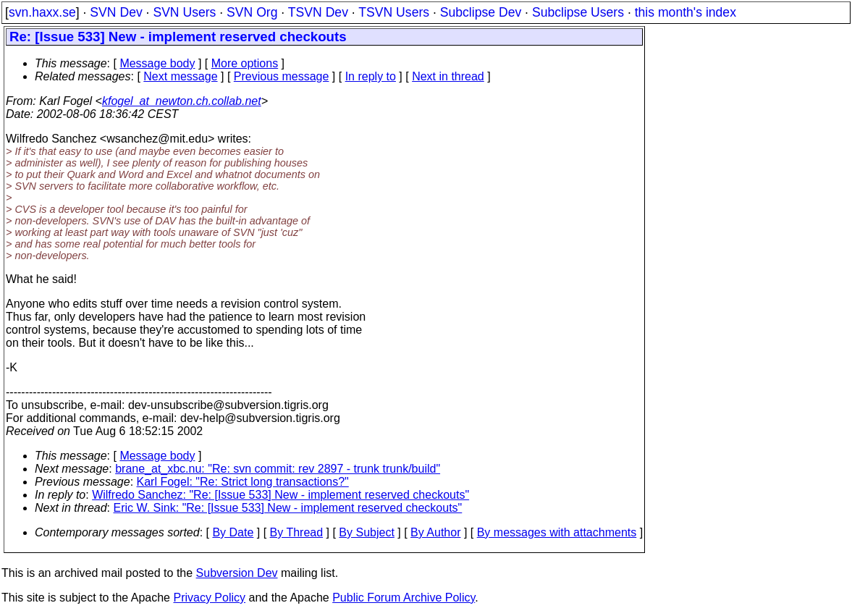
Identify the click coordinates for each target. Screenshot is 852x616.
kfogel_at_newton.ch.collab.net (182, 101)
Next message (180, 76)
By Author (435, 532)
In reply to (371, 76)
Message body (157, 63)
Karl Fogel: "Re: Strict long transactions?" (243, 482)
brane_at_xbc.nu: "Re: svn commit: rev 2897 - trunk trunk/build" (278, 469)
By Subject (366, 532)
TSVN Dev (318, 12)
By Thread (297, 532)
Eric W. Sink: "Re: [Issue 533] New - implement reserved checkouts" (288, 508)
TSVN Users (394, 12)
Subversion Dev (237, 573)
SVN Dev (116, 12)
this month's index (686, 12)
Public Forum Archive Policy (404, 598)
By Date (233, 532)
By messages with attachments (557, 532)
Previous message (282, 76)
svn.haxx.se (42, 12)
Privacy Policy (209, 598)
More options (245, 63)
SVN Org (252, 12)
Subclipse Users (578, 12)
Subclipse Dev (481, 12)
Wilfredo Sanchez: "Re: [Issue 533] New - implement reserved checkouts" (281, 495)
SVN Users (184, 12)
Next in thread (448, 76)
